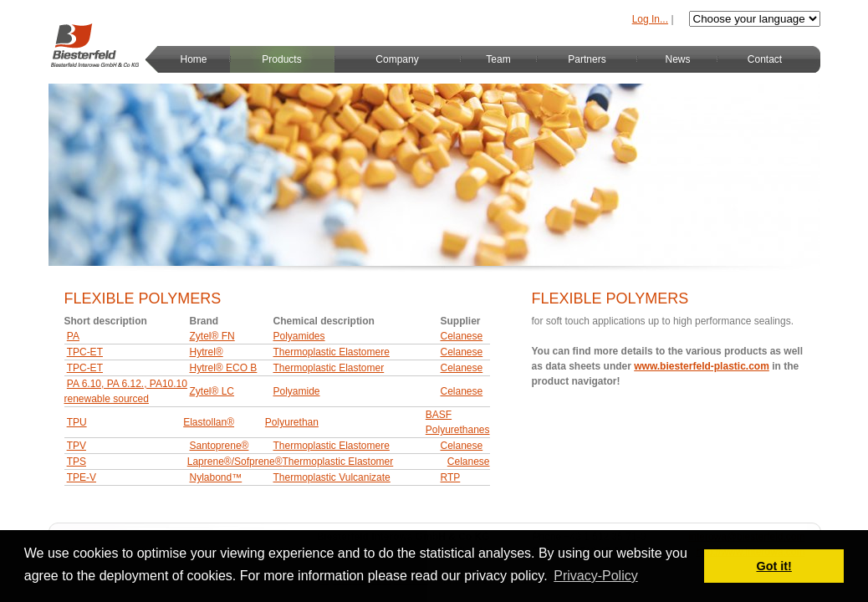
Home (193, 59)
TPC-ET (85, 352)
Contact (765, 59)
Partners (587, 59)
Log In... (650, 19)
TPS (77, 462)
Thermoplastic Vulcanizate (332, 477)
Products (281, 59)
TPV (77, 446)
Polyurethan (292, 422)
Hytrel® (207, 352)
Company (397, 59)
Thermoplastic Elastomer (329, 368)
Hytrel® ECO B (224, 368)
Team (498, 59)
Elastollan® (209, 422)
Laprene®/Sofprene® (235, 462)
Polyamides (299, 336)
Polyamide (297, 391)
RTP (451, 477)
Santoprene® (220, 446)
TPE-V (82, 477)
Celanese (462, 336)
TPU (77, 422)
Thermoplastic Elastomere (332, 352)
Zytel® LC (212, 391)
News (677, 59)
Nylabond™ (216, 477)
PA (73, 336)
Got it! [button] (774, 566)
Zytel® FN (212, 336)
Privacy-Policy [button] (595, 576)
